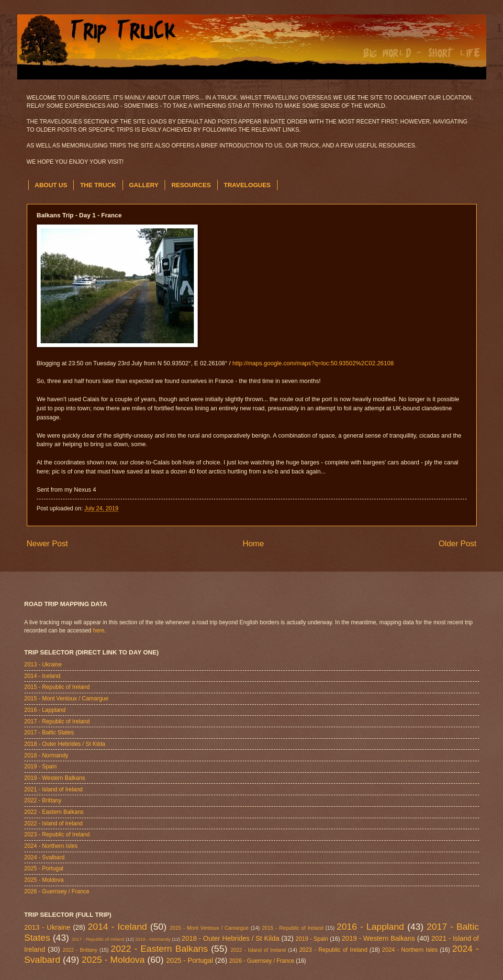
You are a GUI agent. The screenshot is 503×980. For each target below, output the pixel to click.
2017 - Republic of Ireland (57, 721)
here (99, 631)
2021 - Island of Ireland (54, 789)
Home (253, 544)
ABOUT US (51, 185)
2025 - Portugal (44, 868)
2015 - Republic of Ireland (57, 687)
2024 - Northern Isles (51, 846)
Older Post (457, 544)
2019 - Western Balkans (55, 778)
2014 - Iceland (43, 676)
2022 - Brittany (43, 800)
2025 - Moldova (44, 880)
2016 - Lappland (45, 710)
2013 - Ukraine (43, 665)
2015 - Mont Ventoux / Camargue (67, 698)
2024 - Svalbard (45, 857)
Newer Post (48, 544)
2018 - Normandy (46, 755)
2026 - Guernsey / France (57, 891)
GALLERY (144, 185)
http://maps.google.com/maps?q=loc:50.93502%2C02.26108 (313, 363)
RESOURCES (191, 185)
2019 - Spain (41, 766)
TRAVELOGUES (247, 185)
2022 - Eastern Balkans (54, 812)
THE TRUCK (98, 185)
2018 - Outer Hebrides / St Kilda (65, 744)
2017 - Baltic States (49, 732)
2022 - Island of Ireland (54, 823)
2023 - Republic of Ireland (57, 834)
